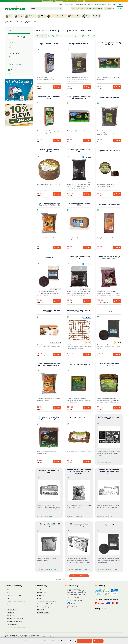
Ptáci (9, 598)
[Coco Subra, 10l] (109, 330)
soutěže (62, 1)
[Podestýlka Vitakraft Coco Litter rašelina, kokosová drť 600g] (109, 491)
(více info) (48, 641)
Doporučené (41, 36)
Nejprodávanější (79, 36)
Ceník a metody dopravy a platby (47, 601)
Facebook (72, 603)
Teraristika (16, 22)
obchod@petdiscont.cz (75, 600)
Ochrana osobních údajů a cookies (48, 604)
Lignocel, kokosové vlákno (37, 22)
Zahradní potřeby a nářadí (15, 618)
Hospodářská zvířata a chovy (16, 601)
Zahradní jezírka (12, 610)
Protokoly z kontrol (101, 4)
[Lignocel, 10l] (109, 544)
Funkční (55, 641)
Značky (61, 4)
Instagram (72, 607)
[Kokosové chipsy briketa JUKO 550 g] (49, 116)
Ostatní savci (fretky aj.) (15, 621)
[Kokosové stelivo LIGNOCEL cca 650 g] (49, 491)
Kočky (9, 592)
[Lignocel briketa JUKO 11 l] (49, 63)
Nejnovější (91, 36)
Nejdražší (66, 36)
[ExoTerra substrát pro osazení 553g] (109, 437)
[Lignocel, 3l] (49, 277)
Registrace (41, 595)
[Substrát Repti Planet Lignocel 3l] (79, 277)
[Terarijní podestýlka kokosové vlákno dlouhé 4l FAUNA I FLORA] (49, 384)
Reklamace (91, 4)
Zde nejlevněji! (56, 289)
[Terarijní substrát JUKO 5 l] (109, 116)
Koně (9, 607)
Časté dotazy (69, 4)
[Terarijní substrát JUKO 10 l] (79, 63)
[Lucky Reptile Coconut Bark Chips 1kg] (109, 384)
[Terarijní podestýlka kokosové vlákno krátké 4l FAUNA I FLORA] (49, 223)
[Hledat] (61, 8)
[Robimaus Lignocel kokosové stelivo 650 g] (79, 544)
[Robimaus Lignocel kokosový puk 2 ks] (49, 170)
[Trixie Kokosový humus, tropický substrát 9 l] (109, 63)
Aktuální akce (14, 53)
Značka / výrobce (16, 43)
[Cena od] (10, 37)
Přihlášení (40, 598)
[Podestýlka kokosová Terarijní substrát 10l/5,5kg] (109, 277)
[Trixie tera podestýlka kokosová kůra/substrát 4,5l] (79, 116)
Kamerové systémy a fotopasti (17, 627)
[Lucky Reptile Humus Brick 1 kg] (79, 384)
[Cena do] (18, 37)
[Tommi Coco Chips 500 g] (79, 437)
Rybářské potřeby (13, 624)
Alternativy (108, 463)
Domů (8, 22)
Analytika (63, 641)
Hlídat (55, 570)
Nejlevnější (55, 36)
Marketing (72, 641)
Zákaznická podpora (74, 597)
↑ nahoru (71, 579)
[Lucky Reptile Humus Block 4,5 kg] (49, 544)
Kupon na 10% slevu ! (78, 1)
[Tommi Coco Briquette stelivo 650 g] (79, 223)
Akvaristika (11, 604)
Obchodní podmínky (80, 4)
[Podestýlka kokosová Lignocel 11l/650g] (49, 330)
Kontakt (115, 4)
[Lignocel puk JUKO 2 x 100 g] (109, 170)
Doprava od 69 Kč (47, 1)
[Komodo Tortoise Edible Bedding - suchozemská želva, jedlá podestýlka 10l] (79, 491)
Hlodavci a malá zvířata (14, 595)
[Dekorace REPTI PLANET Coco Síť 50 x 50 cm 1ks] (79, 330)
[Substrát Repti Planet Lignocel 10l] (79, 170)
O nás (110, 4)
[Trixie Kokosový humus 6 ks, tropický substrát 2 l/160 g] (49, 437)
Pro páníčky (11, 615)
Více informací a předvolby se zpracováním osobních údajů (38, 637)
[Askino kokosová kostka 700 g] (109, 223)
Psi (8, 589)
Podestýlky (24, 22)
